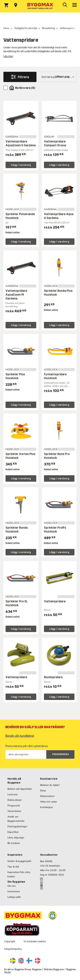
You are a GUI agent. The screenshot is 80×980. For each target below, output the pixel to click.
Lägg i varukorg (21, 165)
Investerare (14, 891)
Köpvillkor (13, 832)
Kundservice (49, 779)
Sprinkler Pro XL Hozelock (17, 603)
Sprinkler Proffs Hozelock (55, 530)
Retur (43, 791)
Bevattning (48, 28)
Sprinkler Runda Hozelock (17, 530)
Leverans (12, 794)
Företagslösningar (17, 826)
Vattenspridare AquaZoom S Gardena (21, 143)
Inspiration (15, 855)
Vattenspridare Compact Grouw (55, 143)
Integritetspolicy (13, 949)
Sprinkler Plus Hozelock (15, 376)
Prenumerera (61, 754)
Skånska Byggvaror (54, 969)
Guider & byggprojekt (19, 861)
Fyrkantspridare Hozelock (55, 376)
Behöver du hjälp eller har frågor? (35, 727)
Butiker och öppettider (20, 789)
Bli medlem (14, 843)
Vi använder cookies (35, 941)
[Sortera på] (57, 77)
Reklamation (47, 796)
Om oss (12, 886)
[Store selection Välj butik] (16, 5)
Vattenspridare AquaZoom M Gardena (16, 295)
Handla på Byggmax (14, 781)
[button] (52, 915)
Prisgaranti (14, 805)
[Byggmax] (40, 6)
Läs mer (8, 56)
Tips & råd (13, 867)
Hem (6, 28)
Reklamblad (14, 800)
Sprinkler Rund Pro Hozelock (57, 456)
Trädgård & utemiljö (26, 28)
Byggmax (37, 969)
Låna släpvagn (16, 838)
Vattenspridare (55, 601)
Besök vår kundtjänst (20, 736)
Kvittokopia (47, 807)
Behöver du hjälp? (50, 785)
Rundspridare (53, 677)
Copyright (10, 941)
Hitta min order (49, 802)
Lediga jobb (14, 897)
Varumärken (14, 811)
